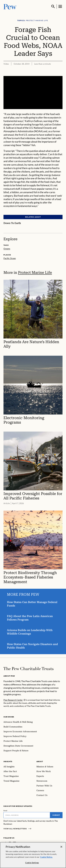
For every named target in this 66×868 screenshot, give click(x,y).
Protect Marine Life (35, 272)
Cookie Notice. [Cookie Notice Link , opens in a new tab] (46, 858)
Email (5, 810)
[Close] (61, 848)
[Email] (27, 815)
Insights (8, 761)
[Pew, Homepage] (10, 6)
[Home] (29, 669)
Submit (56, 815)
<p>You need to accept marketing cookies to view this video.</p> (33, 93)
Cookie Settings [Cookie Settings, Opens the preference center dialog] (32, 864)
